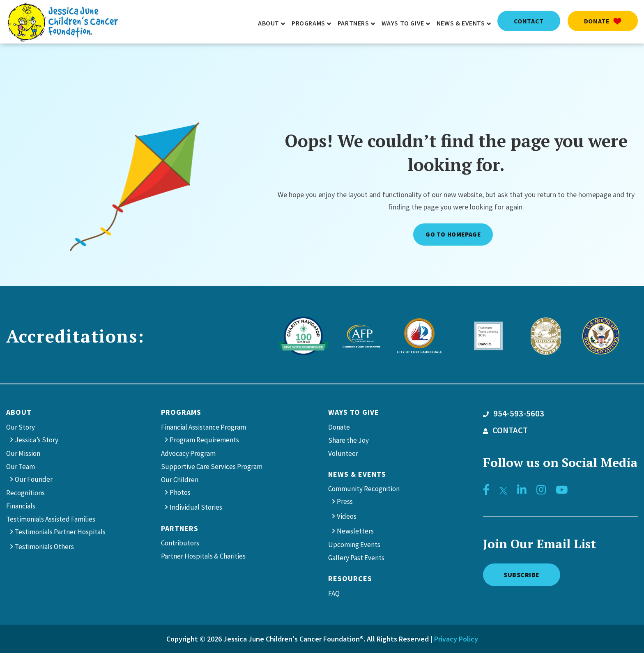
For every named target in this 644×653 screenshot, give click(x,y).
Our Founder (34, 479)
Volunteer (343, 453)
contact (529, 21)
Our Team (21, 467)
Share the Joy (348, 440)
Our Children (180, 480)
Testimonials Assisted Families (51, 519)
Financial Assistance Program (204, 427)
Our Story (21, 427)
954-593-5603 (514, 414)
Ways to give (354, 412)
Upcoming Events (354, 545)
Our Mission (23, 453)
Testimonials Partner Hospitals (60, 532)
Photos (180, 492)
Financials (21, 506)
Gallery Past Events (356, 558)
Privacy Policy (456, 639)
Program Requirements (204, 440)
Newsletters (355, 531)
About (19, 412)
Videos (347, 516)
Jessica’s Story (37, 440)
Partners (180, 528)
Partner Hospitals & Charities (203, 556)
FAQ (334, 593)
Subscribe (522, 575)
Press (345, 501)
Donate (603, 21)
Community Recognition (364, 489)
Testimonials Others (44, 547)
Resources (350, 578)
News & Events (357, 474)
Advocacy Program (188, 453)
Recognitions (25, 493)
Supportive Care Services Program (212, 467)
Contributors (180, 543)
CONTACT (505, 430)
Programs (181, 412)
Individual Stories (196, 507)
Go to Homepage (453, 234)
